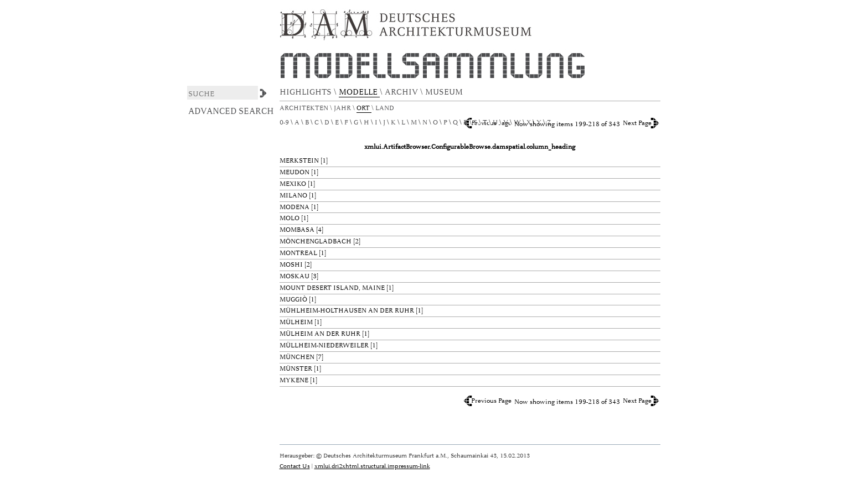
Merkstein (299, 161)
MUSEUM (445, 92)
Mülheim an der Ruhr (320, 334)
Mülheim (296, 322)
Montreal (298, 253)
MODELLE (359, 92)
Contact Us (295, 466)
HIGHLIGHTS (307, 92)
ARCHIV (402, 92)
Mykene (294, 380)
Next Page (637, 123)
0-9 (284, 123)
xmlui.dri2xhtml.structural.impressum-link (372, 466)
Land (386, 108)
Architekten (305, 108)
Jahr (343, 108)
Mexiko (293, 184)
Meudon (294, 172)
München (297, 357)
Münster (296, 369)
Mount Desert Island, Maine (332, 288)
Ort (364, 108)
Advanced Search (231, 111)
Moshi (291, 265)
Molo (290, 218)
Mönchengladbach (316, 242)
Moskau (294, 276)
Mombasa (297, 230)
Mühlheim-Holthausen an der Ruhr (347, 311)
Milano (293, 196)
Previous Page (491, 401)
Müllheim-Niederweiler (324, 346)
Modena (294, 207)
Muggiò (293, 300)
